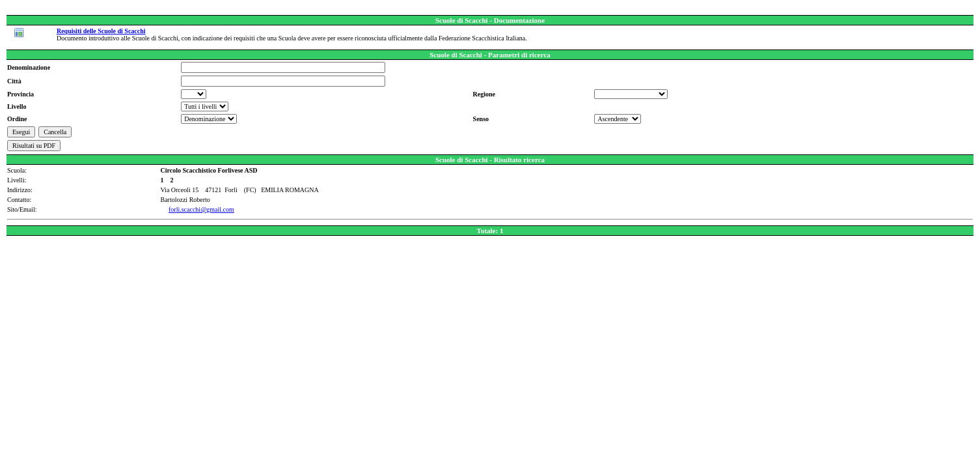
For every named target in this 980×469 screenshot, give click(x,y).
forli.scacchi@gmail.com (201, 209)
